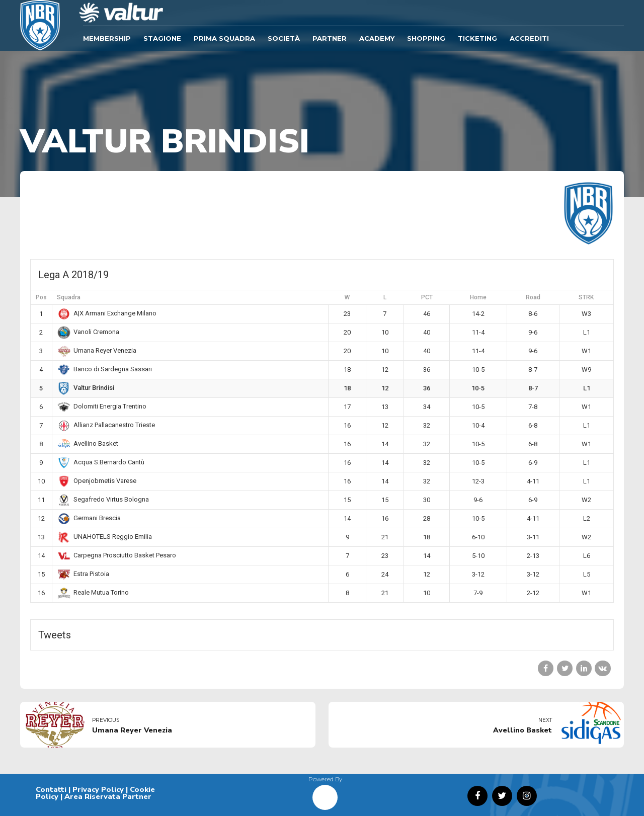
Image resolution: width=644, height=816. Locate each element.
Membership (107, 38)
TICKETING (477, 38)
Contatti (51, 789)
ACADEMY (377, 38)
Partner (330, 38)
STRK (586, 297)
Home (478, 297)
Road (533, 297)
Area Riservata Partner (108, 796)
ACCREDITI (529, 38)
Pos (41, 297)
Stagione (162, 38)
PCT (427, 297)
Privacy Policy (98, 789)
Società (284, 38)
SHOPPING (426, 38)
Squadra (69, 297)
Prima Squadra (224, 38)
